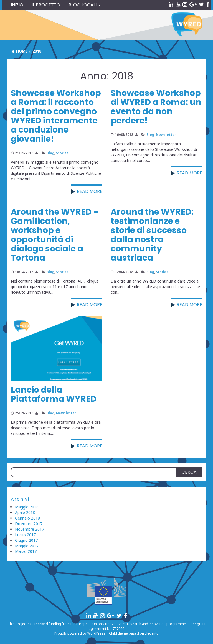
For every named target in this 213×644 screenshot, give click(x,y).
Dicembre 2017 (29, 524)
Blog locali (84, 5)
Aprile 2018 (25, 512)
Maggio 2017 (27, 546)
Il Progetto (46, 5)
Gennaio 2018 (27, 518)
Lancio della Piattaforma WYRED (54, 394)
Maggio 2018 (27, 507)
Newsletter (166, 134)
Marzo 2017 (26, 551)
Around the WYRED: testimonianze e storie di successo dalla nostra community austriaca (152, 235)
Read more (90, 191)
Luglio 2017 (25, 535)
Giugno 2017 (26, 540)
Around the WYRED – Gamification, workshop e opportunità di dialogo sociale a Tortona (55, 235)
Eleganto (152, 633)
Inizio (17, 5)
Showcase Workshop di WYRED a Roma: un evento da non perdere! (156, 107)
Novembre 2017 (30, 529)
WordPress (96, 633)
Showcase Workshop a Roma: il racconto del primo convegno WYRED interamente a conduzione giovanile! (56, 116)
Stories (62, 153)
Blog (50, 153)
